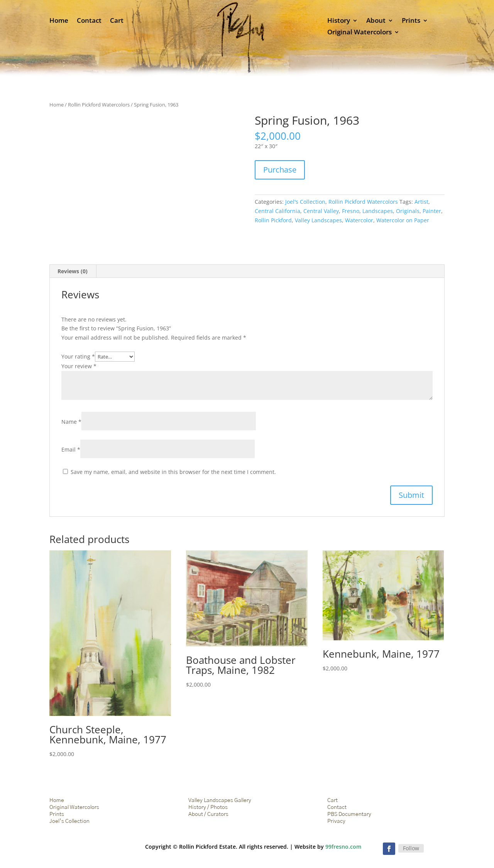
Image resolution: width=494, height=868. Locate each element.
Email (71, 449)
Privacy (336, 821)
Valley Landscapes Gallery (220, 800)
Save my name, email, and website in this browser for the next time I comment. (173, 472)
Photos (219, 807)
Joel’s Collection (69, 821)
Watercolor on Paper (403, 220)
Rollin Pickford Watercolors (99, 105)
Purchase (280, 170)
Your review (79, 366)
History (339, 21)
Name (71, 422)
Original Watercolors (360, 33)
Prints (411, 21)
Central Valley (321, 211)
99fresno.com (343, 847)
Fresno (351, 211)
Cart (117, 21)
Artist (421, 202)
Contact (89, 21)
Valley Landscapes (318, 220)
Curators (218, 814)
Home (59, 21)
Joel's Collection (305, 202)
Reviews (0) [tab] (73, 271)
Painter (432, 211)
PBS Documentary (349, 814)
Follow (411, 848)
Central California (277, 211)
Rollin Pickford (273, 220)
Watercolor (359, 220)
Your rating (78, 356)
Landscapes (378, 211)
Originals (408, 211)
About (376, 21)
